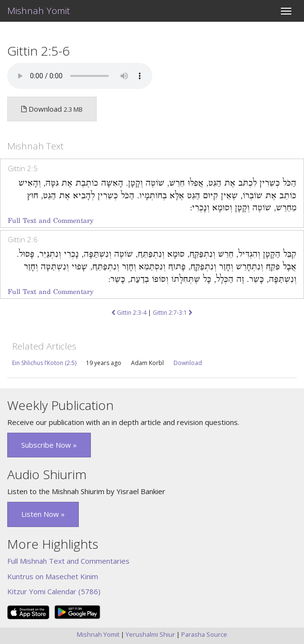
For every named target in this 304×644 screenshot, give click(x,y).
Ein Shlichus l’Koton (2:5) (44, 363)
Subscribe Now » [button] (49, 445)
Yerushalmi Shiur (150, 634)
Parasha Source (204, 634)
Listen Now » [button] (43, 514)
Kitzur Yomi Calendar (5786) (54, 591)
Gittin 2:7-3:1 (173, 313)
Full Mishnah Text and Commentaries (68, 561)
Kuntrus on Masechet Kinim (53, 576)
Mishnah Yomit (39, 11)
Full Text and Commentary (51, 221)
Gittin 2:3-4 (129, 313)
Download (188, 363)
